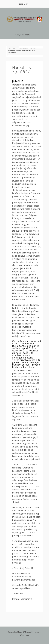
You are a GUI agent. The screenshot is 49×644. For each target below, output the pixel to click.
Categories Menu (24, 35)
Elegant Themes (24, 632)
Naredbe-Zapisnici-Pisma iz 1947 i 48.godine (21, 52)
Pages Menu (25, 4)
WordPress (25, 635)
